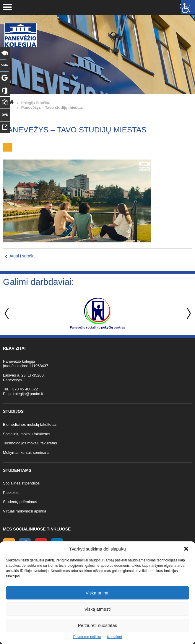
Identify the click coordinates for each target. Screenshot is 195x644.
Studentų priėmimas (20, 502)
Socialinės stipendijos (21, 483)
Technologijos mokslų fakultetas (30, 443)
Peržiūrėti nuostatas (98, 625)
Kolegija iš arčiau (36, 103)
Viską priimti (98, 593)
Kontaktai (114, 637)
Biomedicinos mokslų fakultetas (30, 424)
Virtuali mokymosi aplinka (25, 511)
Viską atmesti (98, 609)
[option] (97, 313)
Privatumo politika (87, 637)
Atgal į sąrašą (22, 256)
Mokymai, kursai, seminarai (26, 452)
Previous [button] (7, 314)
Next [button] (188, 314)
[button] (186, 549)
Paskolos (11, 493)
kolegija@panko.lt (28, 394)
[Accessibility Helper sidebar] (188, 7)
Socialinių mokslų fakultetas (27, 434)
